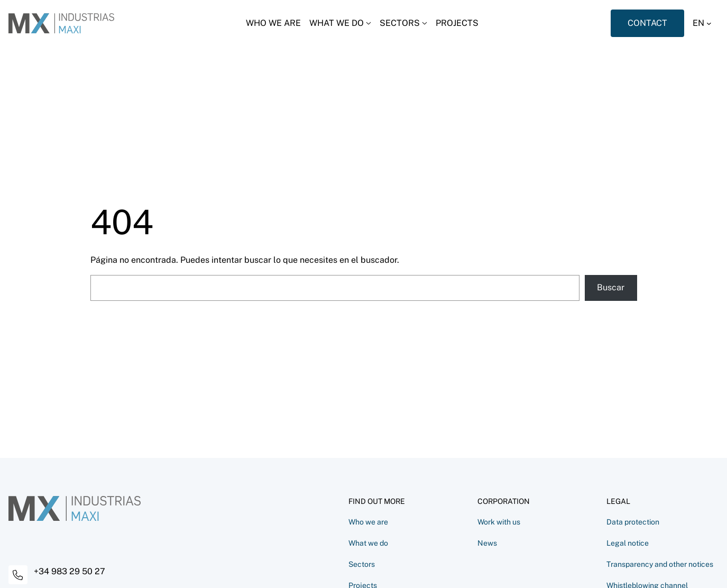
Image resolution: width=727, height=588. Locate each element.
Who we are (368, 522)
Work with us (499, 522)
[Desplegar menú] (340, 23)
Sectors (362, 564)
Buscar (611, 287)
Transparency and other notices (660, 564)
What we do (368, 543)
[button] (706, 23)
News (487, 543)
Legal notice (628, 543)
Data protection (633, 522)
